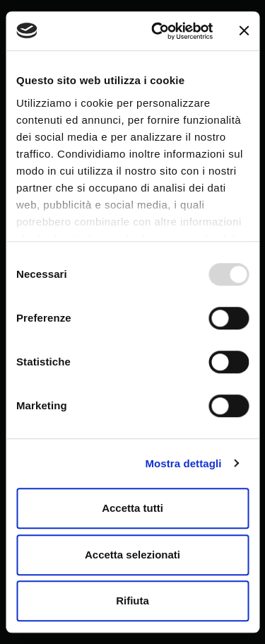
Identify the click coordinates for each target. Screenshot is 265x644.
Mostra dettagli (183, 463)
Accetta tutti (132, 508)
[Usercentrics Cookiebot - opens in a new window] (158, 31)
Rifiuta (132, 601)
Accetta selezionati (132, 555)
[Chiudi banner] (244, 31)
